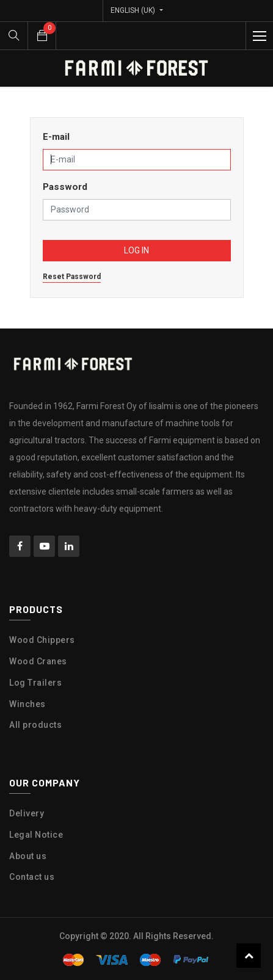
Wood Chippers (42, 640)
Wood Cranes (38, 661)
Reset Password (72, 277)
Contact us (32, 877)
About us (28, 856)
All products (35, 725)
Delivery (27, 813)
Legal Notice (36, 835)
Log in (136, 250)
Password (65, 187)
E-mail (56, 137)
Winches (27, 704)
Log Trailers (35, 683)
